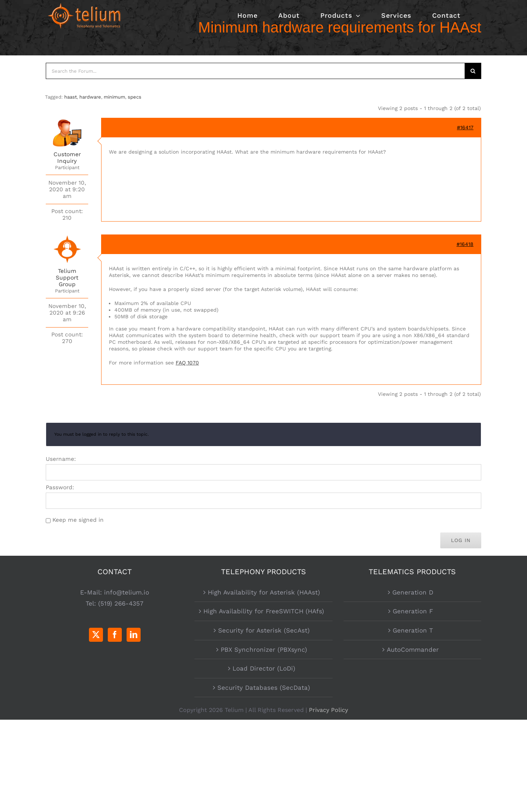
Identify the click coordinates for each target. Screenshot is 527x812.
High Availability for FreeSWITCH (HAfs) (264, 611)
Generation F (413, 611)
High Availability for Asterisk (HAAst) (264, 592)
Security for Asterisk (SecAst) (264, 630)
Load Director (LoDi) (264, 668)
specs (135, 97)
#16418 (465, 244)
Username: (61, 459)
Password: (60, 487)
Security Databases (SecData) (264, 688)
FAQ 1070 (187, 363)
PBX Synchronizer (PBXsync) (264, 650)
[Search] (473, 71)
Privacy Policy (328, 710)
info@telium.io (127, 592)
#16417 (465, 127)
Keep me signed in (78, 520)
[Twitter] (96, 635)
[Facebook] (115, 635)
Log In (461, 540)
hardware (90, 97)
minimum (114, 97)
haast (70, 97)
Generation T (413, 630)
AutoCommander (413, 650)
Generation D (413, 592)
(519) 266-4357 (121, 603)
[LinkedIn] (134, 635)
